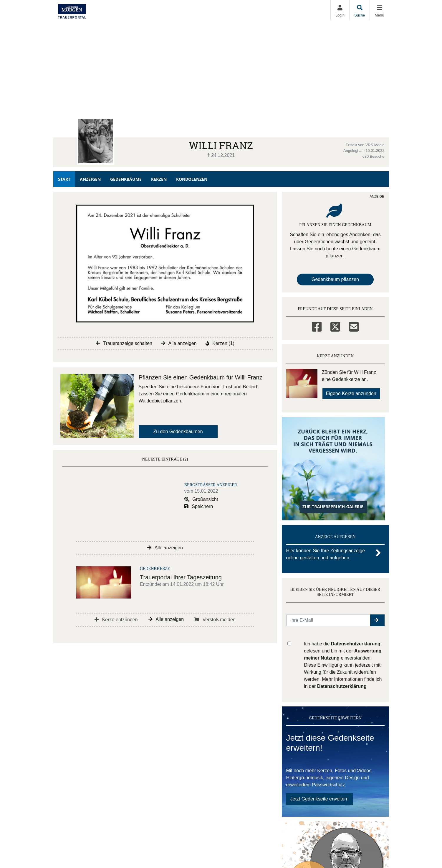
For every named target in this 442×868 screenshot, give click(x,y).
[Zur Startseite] (72, 10)
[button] (377, 620)
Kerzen (159, 179)
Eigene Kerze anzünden (351, 393)
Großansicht (201, 499)
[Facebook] (317, 326)
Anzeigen (90, 179)
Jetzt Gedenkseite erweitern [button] (320, 799)
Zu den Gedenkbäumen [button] (178, 431)
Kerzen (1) (220, 343)
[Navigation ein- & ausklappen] (379, 10)
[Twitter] (335, 326)
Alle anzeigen (179, 343)
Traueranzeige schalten (124, 343)
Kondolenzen (192, 179)
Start (64, 179)
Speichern (199, 506)
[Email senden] (328, 620)
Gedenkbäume (126, 179)
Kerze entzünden (116, 620)
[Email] (354, 326)
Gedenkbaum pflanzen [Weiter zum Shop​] (335, 279)
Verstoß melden (215, 620)
